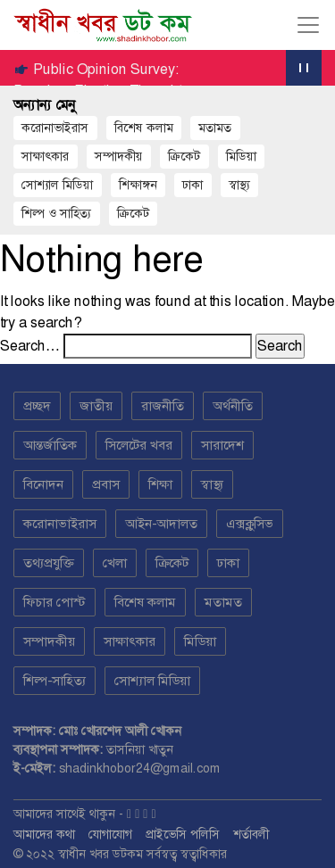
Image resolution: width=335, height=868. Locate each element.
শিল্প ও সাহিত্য (56, 213)
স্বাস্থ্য (239, 185)
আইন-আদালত (161, 524)
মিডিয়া (241, 156)
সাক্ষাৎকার (45, 156)
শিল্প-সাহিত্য (54, 681)
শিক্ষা (160, 484)
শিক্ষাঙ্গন (138, 185)
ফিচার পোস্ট (54, 602)
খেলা (115, 563)
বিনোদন (43, 484)
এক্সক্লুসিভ (250, 524)
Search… (30, 346)
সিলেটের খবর (139, 445)
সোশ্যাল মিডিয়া (57, 185)
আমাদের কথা (44, 834)
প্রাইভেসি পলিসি (183, 834)
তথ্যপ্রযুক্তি (49, 563)
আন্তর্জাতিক (50, 445)
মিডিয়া (200, 641)
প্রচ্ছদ (37, 406)
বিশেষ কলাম (144, 128)
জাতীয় (96, 406)
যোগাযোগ (110, 834)
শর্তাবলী (251, 834)
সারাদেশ (222, 445)
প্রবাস (106, 484)
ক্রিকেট (184, 156)
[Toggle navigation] (308, 25)
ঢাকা (193, 185)
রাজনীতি (163, 406)
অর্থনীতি (233, 406)
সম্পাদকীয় (119, 156)
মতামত (215, 128)
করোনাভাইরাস (55, 128)
